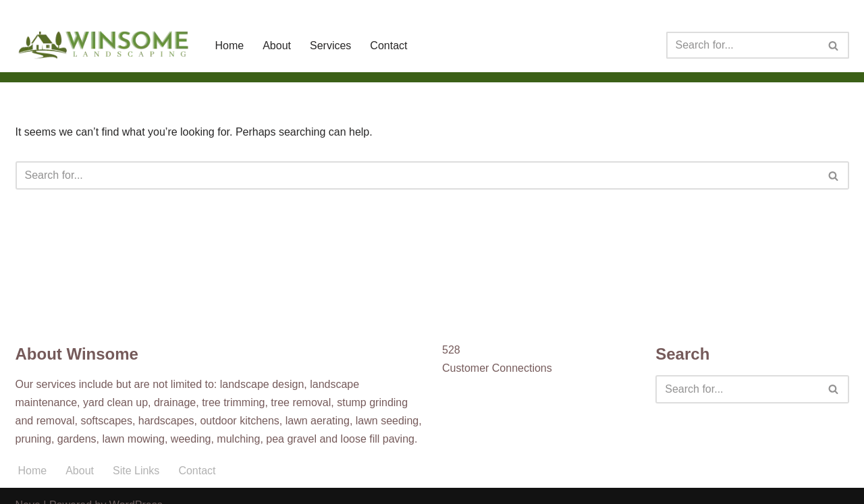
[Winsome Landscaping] (104, 45)
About (277, 46)
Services (330, 46)
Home (230, 46)
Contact (388, 46)
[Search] (742, 45)
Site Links (136, 471)
